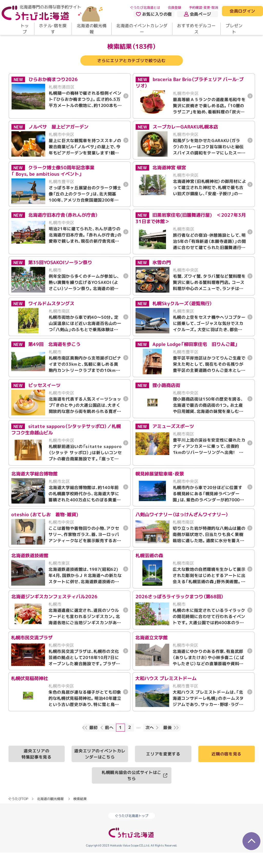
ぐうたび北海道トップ (132, 831)
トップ (25, 29)
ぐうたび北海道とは (145, 7)
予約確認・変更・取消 (203, 7)
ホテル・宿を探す (53, 29)
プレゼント (234, 29)
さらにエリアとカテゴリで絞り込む (131, 76)
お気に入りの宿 (154, 14)
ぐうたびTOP (18, 814)
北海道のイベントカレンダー (142, 29)
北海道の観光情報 (92, 29)
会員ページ (198, 14)
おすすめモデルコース (196, 29)
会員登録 (174, 7)
